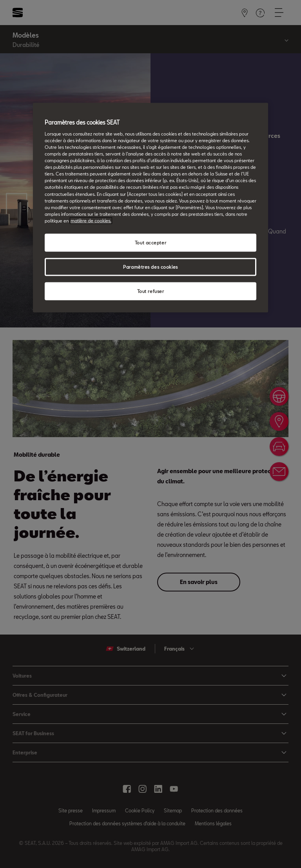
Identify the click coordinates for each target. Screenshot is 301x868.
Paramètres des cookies (150, 267)
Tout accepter (150, 242)
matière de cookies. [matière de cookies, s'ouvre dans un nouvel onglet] (91, 220)
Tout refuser (151, 291)
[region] (150, 208)
